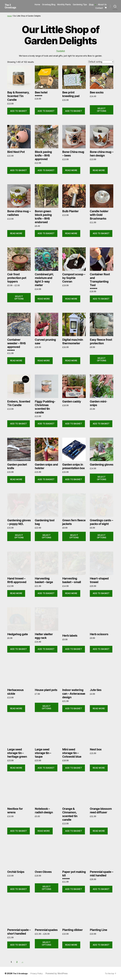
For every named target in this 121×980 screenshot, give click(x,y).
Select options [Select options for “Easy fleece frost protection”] (102, 359)
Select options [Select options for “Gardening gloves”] (102, 478)
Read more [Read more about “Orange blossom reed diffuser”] (99, 831)
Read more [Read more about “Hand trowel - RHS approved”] (16, 593)
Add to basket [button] (19, 111)
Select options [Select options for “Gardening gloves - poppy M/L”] (19, 536)
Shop (91, 4)
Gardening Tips (80, 4)
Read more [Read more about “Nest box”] (99, 768)
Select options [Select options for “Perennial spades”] (46, 944)
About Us (102, 4)
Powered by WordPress (60, 973)
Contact (99, 8)
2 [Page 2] (17, 962)
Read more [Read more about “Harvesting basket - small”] (71, 593)
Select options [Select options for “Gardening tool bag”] (46, 536)
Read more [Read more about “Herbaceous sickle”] (16, 709)
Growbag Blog (49, 4)
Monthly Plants (64, 4)
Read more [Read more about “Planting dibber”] (71, 945)
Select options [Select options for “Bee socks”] (102, 110)
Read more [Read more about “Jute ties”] (99, 709)
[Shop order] (101, 62)
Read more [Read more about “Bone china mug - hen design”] (99, 170)
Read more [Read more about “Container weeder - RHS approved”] (16, 361)
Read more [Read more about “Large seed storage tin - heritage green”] (16, 768)
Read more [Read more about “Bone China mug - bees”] (71, 170)
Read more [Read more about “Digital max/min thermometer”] (71, 361)
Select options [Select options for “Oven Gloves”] (46, 888)
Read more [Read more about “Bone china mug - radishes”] (16, 233)
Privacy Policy (39, 973)
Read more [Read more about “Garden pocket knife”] (16, 479)
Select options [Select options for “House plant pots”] (46, 707)
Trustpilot (60, 51)
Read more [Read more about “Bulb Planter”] (71, 233)
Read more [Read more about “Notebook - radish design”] (44, 831)
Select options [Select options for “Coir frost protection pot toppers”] (19, 298)
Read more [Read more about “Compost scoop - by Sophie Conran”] (71, 299)
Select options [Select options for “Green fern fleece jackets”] (74, 536)
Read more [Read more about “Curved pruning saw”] (44, 361)
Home (37, 4)
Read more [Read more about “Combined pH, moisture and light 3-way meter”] (44, 299)
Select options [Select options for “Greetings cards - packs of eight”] (102, 536)
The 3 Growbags (11, 6)
